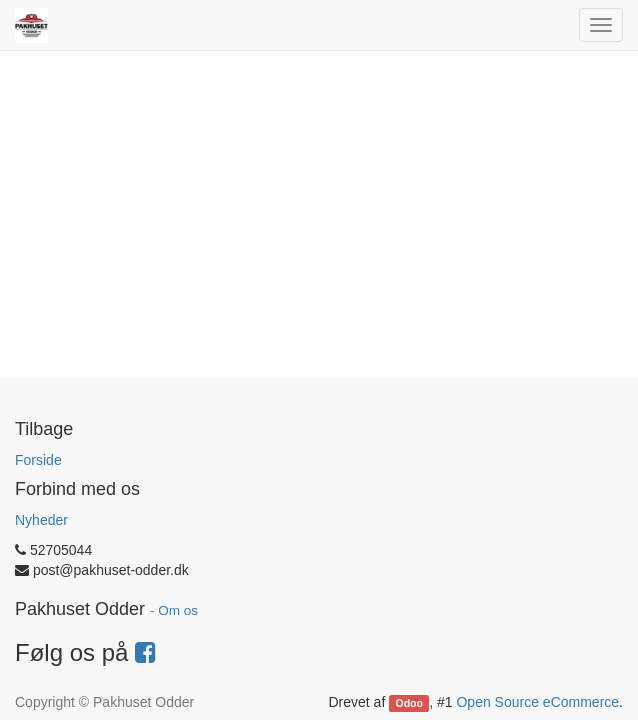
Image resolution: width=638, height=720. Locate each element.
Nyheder (41, 520)
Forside (38, 460)
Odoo (409, 703)
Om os (178, 610)
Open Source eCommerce (537, 702)
